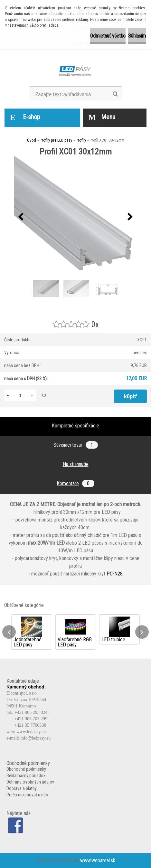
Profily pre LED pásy (56, 140)
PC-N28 (115, 574)
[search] (115, 94)
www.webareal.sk (98, 860)
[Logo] (75, 70)
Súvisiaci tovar (76, 445)
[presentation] (21, 217)
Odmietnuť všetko (108, 36)
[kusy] (20, 395)
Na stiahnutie (76, 464)
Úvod (32, 140)
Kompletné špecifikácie (75, 426)
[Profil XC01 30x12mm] (76, 217)
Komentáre (75, 483)
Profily (81, 140)
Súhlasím (137, 36)
